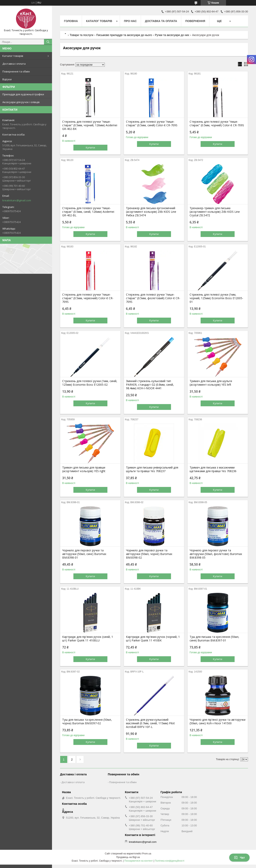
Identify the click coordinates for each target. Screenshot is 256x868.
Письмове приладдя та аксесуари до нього (124, 35)
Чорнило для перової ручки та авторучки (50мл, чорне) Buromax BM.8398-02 (149, 554)
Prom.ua (147, 854)
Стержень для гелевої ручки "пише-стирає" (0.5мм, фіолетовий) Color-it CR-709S (153, 298)
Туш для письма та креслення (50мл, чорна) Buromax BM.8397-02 (87, 721)
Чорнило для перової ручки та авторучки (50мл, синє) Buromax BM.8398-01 (84, 554)
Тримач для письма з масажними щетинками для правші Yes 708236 (213, 469)
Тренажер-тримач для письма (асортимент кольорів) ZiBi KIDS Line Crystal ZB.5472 (215, 212)
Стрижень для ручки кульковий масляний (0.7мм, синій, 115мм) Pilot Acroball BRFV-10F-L (150, 723)
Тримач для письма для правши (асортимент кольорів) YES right (84, 469)
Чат (239, 858)
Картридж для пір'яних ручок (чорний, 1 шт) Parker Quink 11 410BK (153, 639)
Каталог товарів (13, 56)
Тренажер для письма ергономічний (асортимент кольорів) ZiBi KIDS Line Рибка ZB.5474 (151, 212)
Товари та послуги (81, 35)
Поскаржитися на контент (139, 861)
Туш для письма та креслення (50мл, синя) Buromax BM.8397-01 (214, 639)
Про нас (130, 21)
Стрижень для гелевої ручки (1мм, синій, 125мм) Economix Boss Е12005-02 (90, 383)
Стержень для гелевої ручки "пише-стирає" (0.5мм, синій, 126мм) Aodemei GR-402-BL (88, 212)
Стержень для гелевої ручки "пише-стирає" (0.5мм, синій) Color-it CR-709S (152, 123)
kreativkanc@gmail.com (17, 200)
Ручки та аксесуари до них (172, 35)
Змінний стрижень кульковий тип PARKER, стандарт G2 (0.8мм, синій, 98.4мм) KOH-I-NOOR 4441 (150, 385)
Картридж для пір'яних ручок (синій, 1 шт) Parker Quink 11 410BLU (88, 639)
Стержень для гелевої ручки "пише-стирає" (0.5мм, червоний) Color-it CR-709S (88, 298)
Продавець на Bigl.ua (128, 857)
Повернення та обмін (16, 71)
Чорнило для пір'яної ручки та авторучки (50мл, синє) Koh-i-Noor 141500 (217, 721)
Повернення (195, 21)
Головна (71, 21)
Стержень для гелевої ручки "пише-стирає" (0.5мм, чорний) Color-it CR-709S (217, 123)
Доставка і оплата (14, 64)
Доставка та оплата (161, 21)
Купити (90, 148)
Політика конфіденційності (170, 861)
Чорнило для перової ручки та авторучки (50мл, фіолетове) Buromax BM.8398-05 (216, 554)
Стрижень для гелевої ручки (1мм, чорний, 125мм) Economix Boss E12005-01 (216, 298)
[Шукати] (48, 42)
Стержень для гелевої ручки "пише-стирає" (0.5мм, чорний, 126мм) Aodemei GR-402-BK (90, 125)
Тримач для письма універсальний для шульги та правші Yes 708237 (152, 469)
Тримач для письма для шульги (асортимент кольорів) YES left (211, 383)
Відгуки (7, 79)
